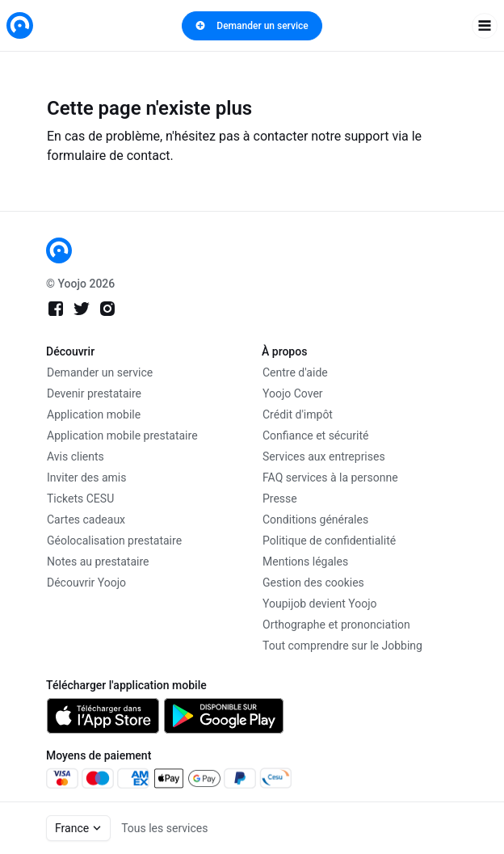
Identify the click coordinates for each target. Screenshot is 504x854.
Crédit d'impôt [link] (298, 414)
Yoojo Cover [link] (293, 393)
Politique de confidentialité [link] (329, 541)
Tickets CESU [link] (80, 499)
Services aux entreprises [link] (324, 456)
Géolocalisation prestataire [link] (114, 541)
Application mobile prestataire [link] (122, 435)
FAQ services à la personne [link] (330, 477)
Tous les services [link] (164, 828)
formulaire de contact (109, 156)
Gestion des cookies (313, 583)
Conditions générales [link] (315, 520)
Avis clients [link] (76, 456)
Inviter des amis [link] (87, 477)
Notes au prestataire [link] (98, 562)
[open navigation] (485, 26)
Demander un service (252, 26)
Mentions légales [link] (305, 562)
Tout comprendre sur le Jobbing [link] (342, 646)
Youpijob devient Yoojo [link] (320, 604)
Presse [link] (280, 499)
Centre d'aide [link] (295, 372)
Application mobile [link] (94, 414)
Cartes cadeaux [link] (86, 520)
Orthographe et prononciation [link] (336, 625)
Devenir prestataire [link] (94, 393)
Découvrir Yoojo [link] (86, 583)
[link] (20, 25)
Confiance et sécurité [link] (315, 435)
